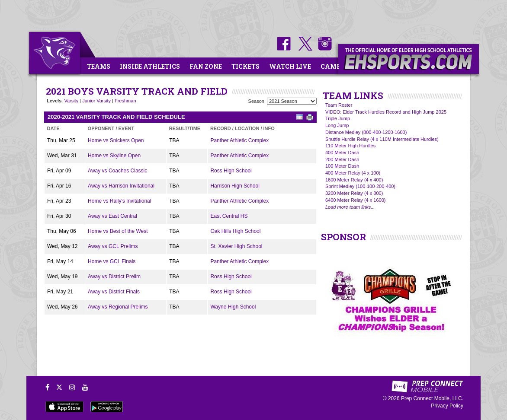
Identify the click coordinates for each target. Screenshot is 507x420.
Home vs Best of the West (118, 231)
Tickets (245, 66)
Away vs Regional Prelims (118, 307)
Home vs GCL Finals (112, 261)
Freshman (125, 101)
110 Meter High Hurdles (350, 146)
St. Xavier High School (236, 246)
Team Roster (339, 105)
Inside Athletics (150, 66)
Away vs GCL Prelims (113, 246)
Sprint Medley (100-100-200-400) (360, 186)
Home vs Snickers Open (116, 140)
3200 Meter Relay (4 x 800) (354, 193)
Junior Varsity (96, 101)
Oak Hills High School (235, 231)
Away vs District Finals (114, 292)
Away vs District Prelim (114, 277)
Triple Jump (338, 118)
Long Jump (337, 125)
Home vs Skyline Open (114, 156)
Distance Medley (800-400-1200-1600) (366, 132)
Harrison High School (235, 186)
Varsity (71, 101)
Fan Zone (206, 66)
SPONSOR (343, 237)
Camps (333, 66)
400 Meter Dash (342, 153)
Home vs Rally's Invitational (119, 201)
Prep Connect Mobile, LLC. (432, 398)
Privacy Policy (447, 406)
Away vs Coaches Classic (117, 171)
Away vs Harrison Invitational (121, 186)
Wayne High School (233, 307)
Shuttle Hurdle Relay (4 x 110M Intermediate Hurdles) (382, 139)
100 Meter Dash (342, 166)
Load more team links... (350, 207)
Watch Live (290, 66)
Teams (99, 66)
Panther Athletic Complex (239, 140)
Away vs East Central (112, 216)
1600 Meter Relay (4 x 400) (354, 180)
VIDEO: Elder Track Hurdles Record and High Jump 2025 (386, 112)
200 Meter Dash (342, 159)
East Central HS (229, 216)
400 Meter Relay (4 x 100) (353, 173)
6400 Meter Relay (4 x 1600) (355, 200)
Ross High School (231, 171)
